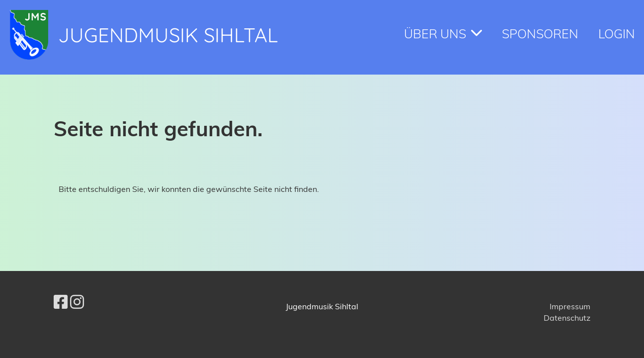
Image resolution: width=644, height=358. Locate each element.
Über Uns (443, 34)
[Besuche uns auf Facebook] (61, 302)
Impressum (570, 306)
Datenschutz (567, 318)
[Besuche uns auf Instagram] (77, 302)
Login (617, 34)
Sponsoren (540, 34)
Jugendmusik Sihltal (168, 35)
